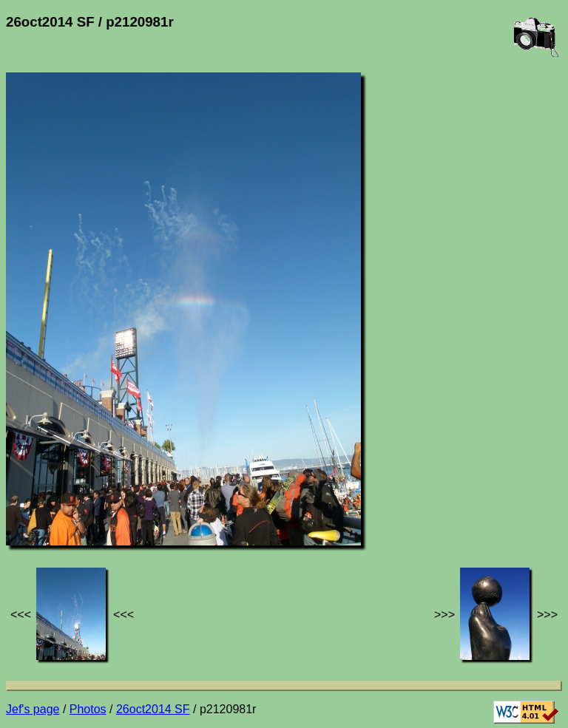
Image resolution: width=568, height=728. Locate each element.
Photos (88, 709)
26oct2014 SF (153, 709)
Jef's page (33, 709)
